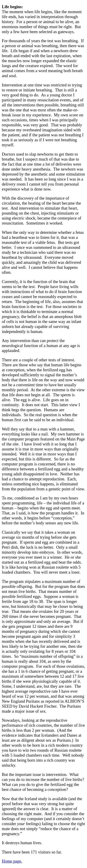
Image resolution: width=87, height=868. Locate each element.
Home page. (12, 861)
